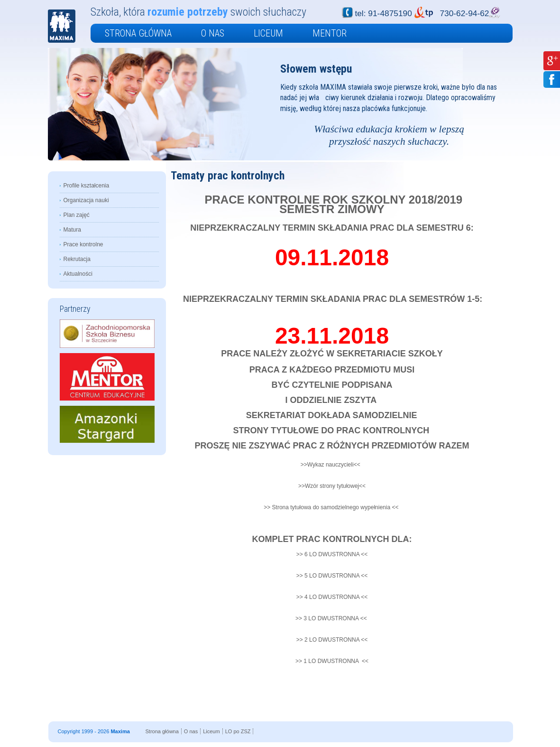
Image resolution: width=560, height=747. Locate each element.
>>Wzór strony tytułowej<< (332, 486)
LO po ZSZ (238, 731)
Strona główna (138, 33)
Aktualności (78, 274)
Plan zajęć (77, 215)
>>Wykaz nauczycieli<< (330, 465)
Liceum (268, 33)
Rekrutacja (77, 259)
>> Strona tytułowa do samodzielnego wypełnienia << (332, 507)
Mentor (330, 33)
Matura (72, 230)
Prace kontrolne (83, 244)
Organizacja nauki (86, 200)
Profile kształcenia (87, 186)
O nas (213, 33)
